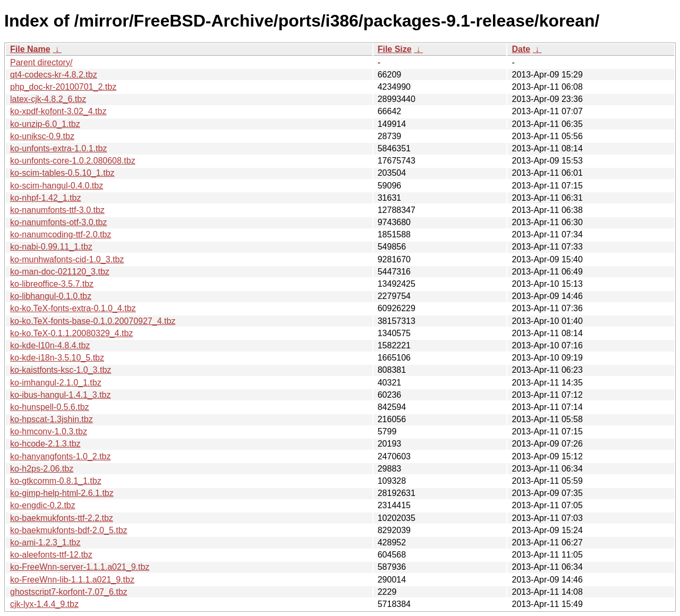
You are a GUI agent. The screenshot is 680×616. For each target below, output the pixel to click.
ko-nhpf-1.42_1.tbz (45, 198)
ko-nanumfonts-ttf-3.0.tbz (57, 210)
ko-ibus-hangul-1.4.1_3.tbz (60, 395)
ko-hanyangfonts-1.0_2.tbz (60, 456)
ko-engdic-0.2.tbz (43, 505)
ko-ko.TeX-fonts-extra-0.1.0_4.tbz (73, 308)
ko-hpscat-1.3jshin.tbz (52, 419)
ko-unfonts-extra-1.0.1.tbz (58, 148)
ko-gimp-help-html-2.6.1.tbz (62, 493)
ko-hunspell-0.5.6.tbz (50, 407)
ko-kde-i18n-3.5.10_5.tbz (57, 358)
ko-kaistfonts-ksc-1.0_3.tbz (61, 370)
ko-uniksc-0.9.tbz (42, 136)
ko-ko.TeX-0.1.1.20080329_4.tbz (71, 333)
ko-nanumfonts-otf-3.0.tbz (58, 222)
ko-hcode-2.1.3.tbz (45, 444)
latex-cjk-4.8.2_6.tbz (48, 99)
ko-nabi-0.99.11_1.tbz (51, 247)
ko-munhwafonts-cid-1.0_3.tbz (67, 259)
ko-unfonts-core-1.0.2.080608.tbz (73, 161)
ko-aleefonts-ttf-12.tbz (51, 555)
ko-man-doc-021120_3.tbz (60, 272)
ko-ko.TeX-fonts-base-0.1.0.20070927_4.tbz (93, 321)
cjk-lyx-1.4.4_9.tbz (44, 604)
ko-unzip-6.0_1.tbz (45, 124)
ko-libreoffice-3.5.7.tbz (52, 284)
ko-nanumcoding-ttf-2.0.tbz (61, 234)
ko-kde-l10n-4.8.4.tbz (50, 345)
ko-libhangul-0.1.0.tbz (51, 296)
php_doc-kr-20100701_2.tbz (63, 87)
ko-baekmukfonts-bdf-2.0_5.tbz (69, 530)
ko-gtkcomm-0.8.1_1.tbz (56, 481)
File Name (30, 49)
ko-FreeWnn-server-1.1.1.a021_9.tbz (80, 567)
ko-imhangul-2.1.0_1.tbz (56, 383)
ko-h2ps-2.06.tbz (42, 469)
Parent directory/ (41, 62)
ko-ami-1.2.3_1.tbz (45, 542)
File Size (395, 49)
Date (521, 49)
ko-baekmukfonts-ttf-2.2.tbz (62, 518)
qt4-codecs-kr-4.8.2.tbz (54, 75)
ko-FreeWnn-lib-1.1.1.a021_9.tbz (72, 580)
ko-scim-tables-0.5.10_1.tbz (62, 173)
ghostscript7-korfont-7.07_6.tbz (69, 592)
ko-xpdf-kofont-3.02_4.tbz (58, 111)
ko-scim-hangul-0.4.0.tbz (57, 186)
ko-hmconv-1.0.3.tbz (49, 431)
